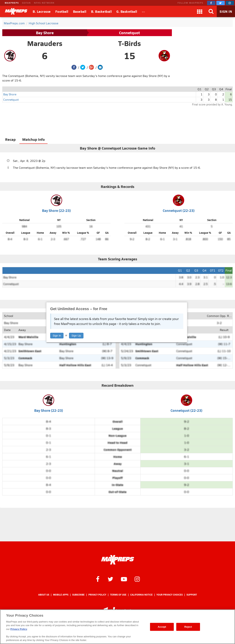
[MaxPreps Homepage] (118, 560)
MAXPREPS (12, 3)
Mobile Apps (61, 595)
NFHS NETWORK (44, 3)
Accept (162, 627)
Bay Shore (45, 33)
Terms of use (118, 595)
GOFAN (26, 3)
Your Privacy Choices (170, 595)
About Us (44, 595)
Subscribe (78, 595)
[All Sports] (143, 11)
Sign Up (76, 336)
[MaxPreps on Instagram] (230, 3)
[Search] (211, 11)
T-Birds (129, 43)
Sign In (57, 336)
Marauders (45, 43)
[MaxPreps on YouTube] (124, 579)
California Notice (141, 595)
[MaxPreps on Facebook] (211, 3)
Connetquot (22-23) (179, 210)
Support (192, 595)
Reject (188, 627)
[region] (117, 627)
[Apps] (200, 11)
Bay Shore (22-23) (56, 210)
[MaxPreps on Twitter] (221, 3)
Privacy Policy (97, 595)
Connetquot (129, 33)
